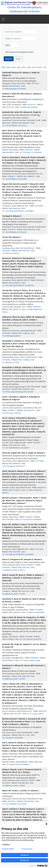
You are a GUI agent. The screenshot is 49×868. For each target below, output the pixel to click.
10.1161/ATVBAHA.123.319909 (14, 179)
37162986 (29, 637)
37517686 (39, 461)
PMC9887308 (23, 783)
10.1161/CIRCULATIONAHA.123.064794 (18, 285)
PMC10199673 (14, 490)
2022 (19, 67)
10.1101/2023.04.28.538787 (30, 639)
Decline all (24, 860)
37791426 (6, 333)
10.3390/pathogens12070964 (14, 89)
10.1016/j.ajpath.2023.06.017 (14, 466)
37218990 (39, 610)
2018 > (40, 67)
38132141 (32, 105)
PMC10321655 (24, 567)
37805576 (37, 307)
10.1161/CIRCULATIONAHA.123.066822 (18, 211)
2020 (29, 67)
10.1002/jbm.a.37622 (11, 362)
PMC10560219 (14, 309)
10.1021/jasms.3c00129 (12, 413)
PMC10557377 (29, 410)
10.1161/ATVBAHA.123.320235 (14, 232)
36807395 (38, 762)
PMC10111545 (24, 735)
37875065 (6, 251)
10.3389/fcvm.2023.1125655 (14, 786)
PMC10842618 (14, 208)
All (45, 67)
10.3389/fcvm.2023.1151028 (14, 594)
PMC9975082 (29, 801)
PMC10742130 (8, 107)
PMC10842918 (24, 123)
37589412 (11, 410)
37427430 (39, 549)
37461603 (29, 517)
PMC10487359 (14, 445)
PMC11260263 (24, 333)
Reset (18, 59)
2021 (24, 67)
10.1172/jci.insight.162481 (30, 660)
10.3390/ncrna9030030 (35, 612)
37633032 (6, 389)
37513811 (36, 83)
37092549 (34, 658)
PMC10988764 (14, 464)
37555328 (36, 443)
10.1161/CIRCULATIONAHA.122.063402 (18, 554)
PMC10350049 (8, 519)
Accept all (24, 855)
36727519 (11, 801)
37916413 (11, 229)
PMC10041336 (24, 676)
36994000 (6, 676)
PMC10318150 (24, 591)
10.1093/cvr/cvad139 (11, 253)
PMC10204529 (14, 612)
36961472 (43, 711)
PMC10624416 (14, 283)
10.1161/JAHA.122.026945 (13, 738)
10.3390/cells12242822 (29, 107)
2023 (14, 67)
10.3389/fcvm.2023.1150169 (14, 679)
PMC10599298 (24, 389)
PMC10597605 (24, 251)
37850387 (40, 280)
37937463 (39, 206)
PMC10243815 (8, 660)
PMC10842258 (29, 229)
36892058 (6, 735)
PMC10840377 (29, 176)
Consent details (8, 849)
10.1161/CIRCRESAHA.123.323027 (16, 448)
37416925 (6, 567)
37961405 (29, 150)
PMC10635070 (8, 152)
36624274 (42, 487)
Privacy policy (27, 849)
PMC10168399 (8, 639)
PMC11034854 (24, 360)
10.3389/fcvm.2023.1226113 (14, 570)
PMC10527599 (14, 552)
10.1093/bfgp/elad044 (11, 336)
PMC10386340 (14, 86)
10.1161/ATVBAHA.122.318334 (14, 804)
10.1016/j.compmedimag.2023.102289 (18, 392)
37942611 (11, 176)
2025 (4, 67)
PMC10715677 (15, 714)
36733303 (6, 783)
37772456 (6, 360)
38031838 (6, 123)
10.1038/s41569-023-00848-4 (18, 764)
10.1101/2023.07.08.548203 (30, 519)
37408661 (6, 591)
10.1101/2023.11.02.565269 (30, 152)
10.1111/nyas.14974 (35, 714)
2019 (34, 67)
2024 (9, 67)
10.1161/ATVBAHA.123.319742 (14, 125)
